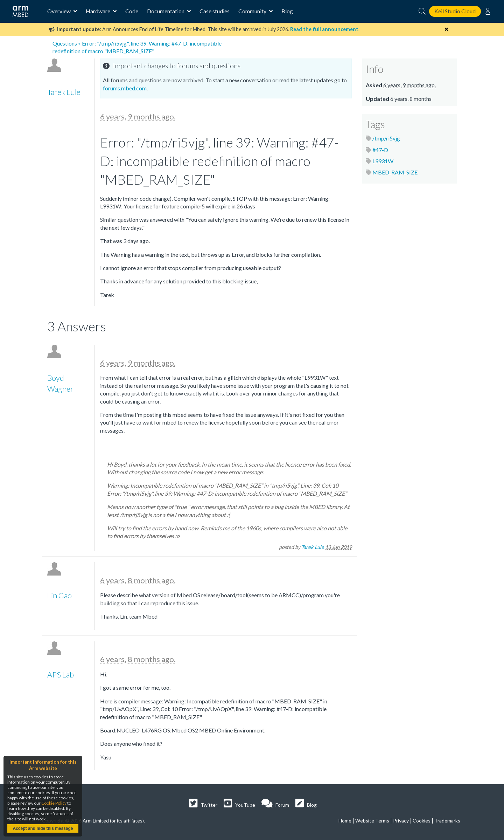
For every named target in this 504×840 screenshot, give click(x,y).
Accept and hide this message (43, 828)
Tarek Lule (64, 92)
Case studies (215, 11)
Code (132, 11)
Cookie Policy (54, 803)
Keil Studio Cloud (455, 11)
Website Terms (372, 821)
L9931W (383, 161)
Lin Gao (59, 595)
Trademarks (447, 821)
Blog (287, 11)
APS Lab (61, 674)
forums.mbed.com (125, 88)
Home (345, 821)
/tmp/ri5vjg (386, 138)
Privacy (401, 821)
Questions (65, 43)
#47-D (380, 150)
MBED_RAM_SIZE (395, 172)
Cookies (422, 821)
